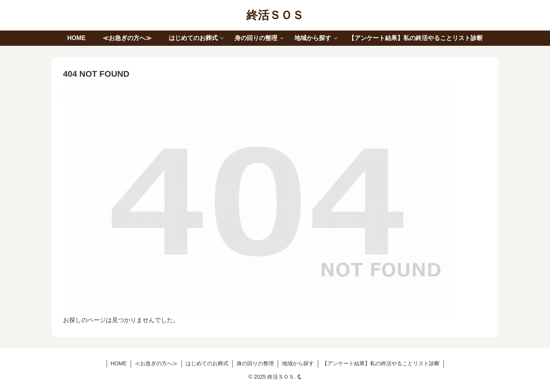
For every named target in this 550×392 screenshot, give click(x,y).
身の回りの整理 (255, 363)
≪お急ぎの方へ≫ (156, 363)
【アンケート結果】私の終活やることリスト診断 (381, 363)
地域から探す (298, 363)
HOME (119, 363)
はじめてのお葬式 (207, 363)
